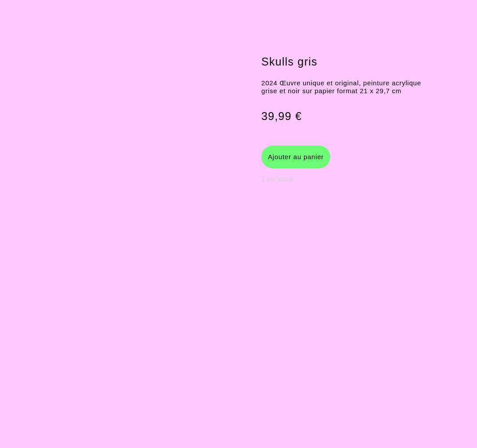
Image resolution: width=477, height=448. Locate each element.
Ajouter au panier (296, 157)
